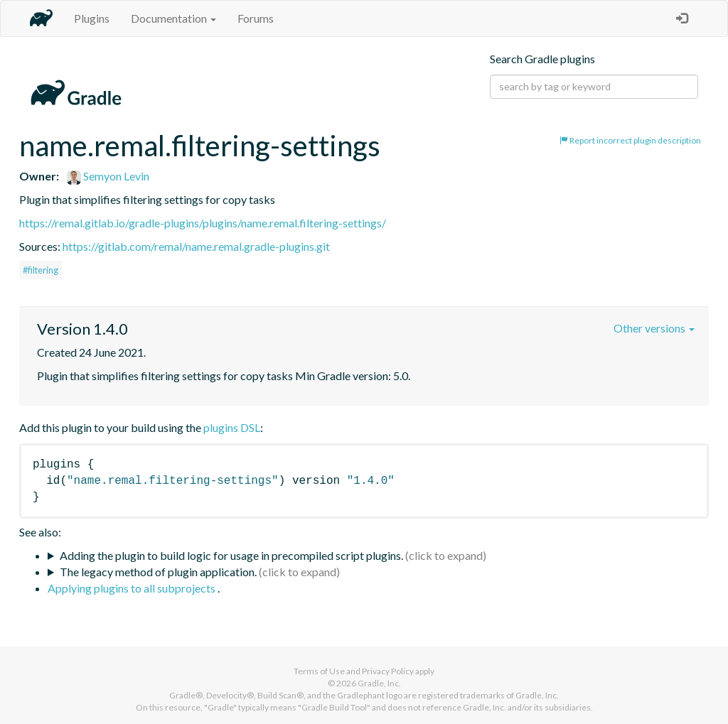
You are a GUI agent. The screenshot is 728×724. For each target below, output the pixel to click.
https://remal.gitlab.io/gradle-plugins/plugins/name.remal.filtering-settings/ (203, 223)
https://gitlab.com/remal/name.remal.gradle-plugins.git (196, 246)
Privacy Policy (388, 671)
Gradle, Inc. (379, 683)
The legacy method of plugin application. (158, 572)
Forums (256, 18)
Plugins (92, 18)
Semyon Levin (108, 176)
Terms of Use (319, 671)
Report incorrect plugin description (630, 140)
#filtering (41, 270)
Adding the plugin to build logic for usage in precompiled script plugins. (231, 555)
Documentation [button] (173, 18)
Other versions (654, 328)
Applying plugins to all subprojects (133, 588)
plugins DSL (232, 427)
